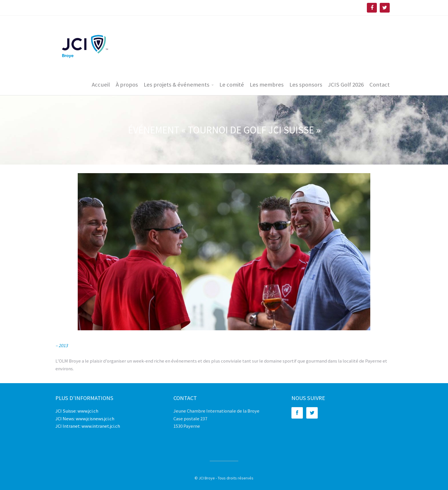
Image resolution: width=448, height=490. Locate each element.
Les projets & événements (177, 85)
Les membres (267, 85)
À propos (127, 85)
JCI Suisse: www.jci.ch (77, 411)
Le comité (232, 85)
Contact (380, 85)
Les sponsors (306, 85)
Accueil (101, 85)
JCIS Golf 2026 (346, 85)
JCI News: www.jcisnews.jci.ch (85, 419)
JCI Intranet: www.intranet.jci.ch (88, 426)
